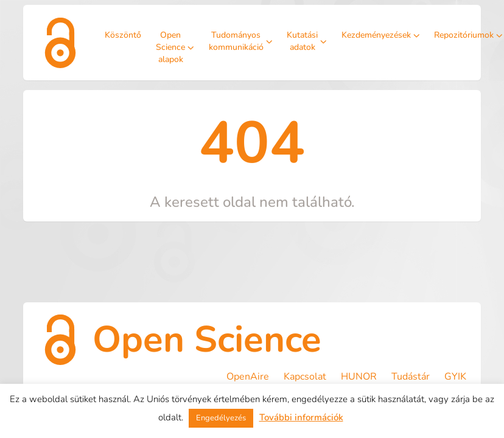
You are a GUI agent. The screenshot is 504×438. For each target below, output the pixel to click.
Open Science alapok (175, 47)
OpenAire (248, 377)
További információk (301, 417)
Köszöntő (123, 35)
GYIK (455, 377)
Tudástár (411, 377)
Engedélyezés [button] (221, 418)
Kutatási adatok (307, 41)
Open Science (207, 339)
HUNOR (359, 377)
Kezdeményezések (381, 35)
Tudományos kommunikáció (241, 41)
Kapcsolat (305, 377)
